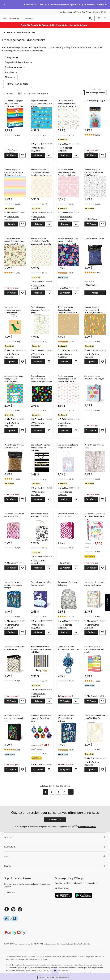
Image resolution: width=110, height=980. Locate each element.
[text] (15, 135)
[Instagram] (20, 909)
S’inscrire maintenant (87, 827)
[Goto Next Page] (71, 792)
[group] (68, 140)
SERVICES (55, 837)
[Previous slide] (5, 5)
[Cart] (105, 19)
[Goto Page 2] (52, 792)
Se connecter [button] (55, 820)
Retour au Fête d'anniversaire (21, 32)
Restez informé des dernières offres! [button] (54, 977)
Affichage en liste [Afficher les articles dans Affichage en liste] (96, 92)
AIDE (55, 856)
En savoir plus (62, 888)
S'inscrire (11, 892)
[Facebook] (7, 909)
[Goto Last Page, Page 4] (65, 792)
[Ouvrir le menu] (5, 19)
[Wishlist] (99, 19)
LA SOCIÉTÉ (55, 847)
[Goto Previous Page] (39, 792)
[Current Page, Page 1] (45, 792)
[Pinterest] (13, 909)
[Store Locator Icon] (61, 12)
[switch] (33, 94)
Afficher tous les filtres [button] (18, 84)
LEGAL (55, 866)
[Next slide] (105, 5)
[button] (91, 19)
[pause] (12, 5)
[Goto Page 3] (58, 792)
